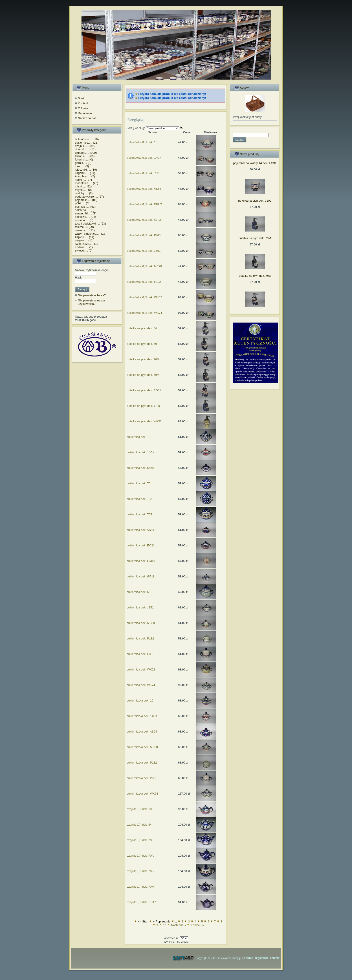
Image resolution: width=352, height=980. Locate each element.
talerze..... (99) (84, 227)
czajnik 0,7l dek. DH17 (141, 902)
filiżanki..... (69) (85, 156)
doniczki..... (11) (85, 149)
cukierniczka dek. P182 (142, 763)
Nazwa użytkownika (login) (92, 270)
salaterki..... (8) (85, 210)
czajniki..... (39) (85, 146)
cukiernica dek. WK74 (141, 685)
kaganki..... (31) (85, 173)
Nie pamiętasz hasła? (92, 295)
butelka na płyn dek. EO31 (144, 390)
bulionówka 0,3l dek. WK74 (144, 313)
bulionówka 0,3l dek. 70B (143, 173)
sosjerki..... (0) (84, 220)
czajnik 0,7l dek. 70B (140, 871)
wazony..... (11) (85, 230)
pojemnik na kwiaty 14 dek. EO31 (255, 163)
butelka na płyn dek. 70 (142, 344)
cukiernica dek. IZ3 (139, 592)
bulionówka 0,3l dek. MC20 (144, 266)
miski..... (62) (83, 186)
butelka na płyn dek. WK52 (144, 421)
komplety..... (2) (85, 176)
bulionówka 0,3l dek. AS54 (144, 189)
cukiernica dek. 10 (139, 437)
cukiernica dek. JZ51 (140, 607)
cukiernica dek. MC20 (141, 623)
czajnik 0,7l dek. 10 (139, 809)
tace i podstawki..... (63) (90, 224)
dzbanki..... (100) (86, 153)
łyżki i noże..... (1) (86, 244)
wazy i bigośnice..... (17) (91, 234)
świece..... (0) (84, 251)
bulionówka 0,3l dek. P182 (144, 282)
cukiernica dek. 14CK (141, 452)
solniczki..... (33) (86, 217)
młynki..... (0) (83, 190)
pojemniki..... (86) (86, 200)
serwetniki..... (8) (86, 213)
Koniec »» (197, 925)
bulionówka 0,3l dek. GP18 (144, 220)
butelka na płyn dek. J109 (143, 406)
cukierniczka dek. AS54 (142, 732)
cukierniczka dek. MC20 (142, 747)
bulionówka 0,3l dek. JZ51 (144, 251)
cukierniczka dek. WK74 (142, 794)
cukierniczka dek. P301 (142, 778)
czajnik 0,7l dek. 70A (140, 856)
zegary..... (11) (84, 240)
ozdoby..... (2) (84, 193)
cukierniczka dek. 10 (140, 700)
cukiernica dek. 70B (140, 514)
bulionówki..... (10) (87, 139)
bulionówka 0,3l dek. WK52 (144, 297)
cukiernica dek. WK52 (141, 669)
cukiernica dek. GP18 (141, 576)
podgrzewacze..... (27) (89, 197)
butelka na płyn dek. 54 (142, 328)
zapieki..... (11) (85, 237)
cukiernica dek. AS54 (140, 530)
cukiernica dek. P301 (140, 654)
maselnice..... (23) (87, 183)
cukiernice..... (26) (87, 143)
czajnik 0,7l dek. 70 (139, 840)
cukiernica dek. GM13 (141, 561)
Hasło (79, 277)
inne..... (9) (82, 166)
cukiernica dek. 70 (139, 483)
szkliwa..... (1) (84, 247)
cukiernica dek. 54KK (141, 468)
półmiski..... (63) (85, 207)
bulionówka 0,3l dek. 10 (142, 142)
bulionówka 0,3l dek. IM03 (144, 235)
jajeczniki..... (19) (86, 170)
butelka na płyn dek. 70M (143, 375)
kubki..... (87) (83, 180)
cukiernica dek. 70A (140, 499)
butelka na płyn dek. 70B (143, 359)
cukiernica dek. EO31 (141, 545)
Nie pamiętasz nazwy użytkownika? (92, 302)
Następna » (179, 925)
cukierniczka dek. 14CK (142, 716)
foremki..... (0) (84, 159)
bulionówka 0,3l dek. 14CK (144, 158)
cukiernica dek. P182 (140, 638)
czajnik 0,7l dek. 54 (139, 825)
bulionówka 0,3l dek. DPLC (144, 204)
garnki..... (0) (83, 163)
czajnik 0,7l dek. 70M (140, 887)
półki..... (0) (82, 203)
